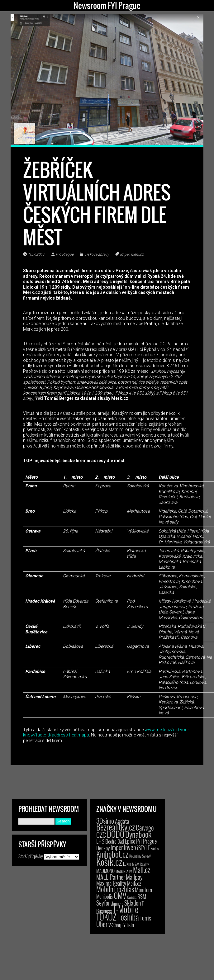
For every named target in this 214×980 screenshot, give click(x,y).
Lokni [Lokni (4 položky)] (127, 864)
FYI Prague (65, 254)
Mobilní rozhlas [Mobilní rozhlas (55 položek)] (115, 889)
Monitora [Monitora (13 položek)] (143, 890)
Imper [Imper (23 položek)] (117, 847)
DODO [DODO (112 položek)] (116, 834)
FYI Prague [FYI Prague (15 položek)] (146, 841)
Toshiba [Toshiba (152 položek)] (128, 917)
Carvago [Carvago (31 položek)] (145, 828)
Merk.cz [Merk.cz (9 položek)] (134, 883)
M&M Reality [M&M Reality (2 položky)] (140, 864)
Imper (125, 254)
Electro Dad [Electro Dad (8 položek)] (115, 841)
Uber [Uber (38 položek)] (102, 924)
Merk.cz (137, 254)
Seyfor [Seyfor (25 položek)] (103, 903)
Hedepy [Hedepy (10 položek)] (103, 848)
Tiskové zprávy (97, 254)
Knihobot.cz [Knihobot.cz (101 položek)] (112, 854)
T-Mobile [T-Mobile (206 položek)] (126, 909)
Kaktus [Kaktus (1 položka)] (155, 849)
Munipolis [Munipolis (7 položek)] (105, 897)
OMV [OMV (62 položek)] (120, 895)
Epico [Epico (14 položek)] (130, 841)
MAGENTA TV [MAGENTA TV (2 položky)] (124, 871)
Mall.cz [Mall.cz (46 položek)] (142, 870)
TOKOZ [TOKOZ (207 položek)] (106, 916)
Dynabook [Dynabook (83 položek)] (138, 834)
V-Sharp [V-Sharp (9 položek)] (115, 925)
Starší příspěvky (31, 863)
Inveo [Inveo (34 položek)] (130, 847)
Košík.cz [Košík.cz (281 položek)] (109, 862)
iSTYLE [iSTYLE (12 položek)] (143, 848)
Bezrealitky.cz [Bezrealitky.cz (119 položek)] (116, 827)
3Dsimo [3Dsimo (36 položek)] (105, 821)
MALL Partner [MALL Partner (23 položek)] (111, 877)
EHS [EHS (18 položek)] (100, 841)
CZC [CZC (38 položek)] (101, 835)
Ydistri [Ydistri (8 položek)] (129, 925)
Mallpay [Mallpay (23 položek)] (134, 877)
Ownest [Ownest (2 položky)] (132, 897)
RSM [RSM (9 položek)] (142, 896)
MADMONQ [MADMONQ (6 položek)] (105, 871)
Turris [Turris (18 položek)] (145, 918)
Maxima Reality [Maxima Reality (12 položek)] (111, 883)
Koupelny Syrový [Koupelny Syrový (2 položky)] (140, 856)
